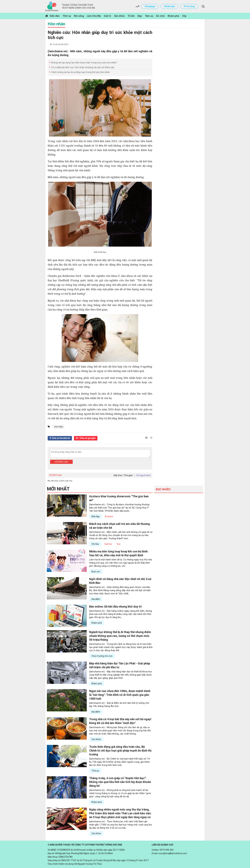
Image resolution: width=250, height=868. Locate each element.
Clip (184, 16)
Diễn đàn (55, 16)
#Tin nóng (189, 6)
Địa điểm (96, 599)
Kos (119, 544)
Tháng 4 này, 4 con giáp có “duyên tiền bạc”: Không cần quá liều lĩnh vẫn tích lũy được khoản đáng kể (120, 782)
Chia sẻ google (88, 438)
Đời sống (79, 16)
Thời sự (67, 16)
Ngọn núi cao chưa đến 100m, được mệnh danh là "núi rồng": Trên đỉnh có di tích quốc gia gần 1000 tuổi (120, 695)
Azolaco (109, 516)
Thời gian (128, 475)
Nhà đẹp (96, 516)
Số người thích (143, 475)
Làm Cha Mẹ (94, 16)
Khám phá (173, 16)
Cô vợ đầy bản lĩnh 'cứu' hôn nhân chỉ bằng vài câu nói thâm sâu (83, 67)
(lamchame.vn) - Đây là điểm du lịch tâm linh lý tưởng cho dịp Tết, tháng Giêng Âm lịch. (119, 705)
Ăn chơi (160, 16)
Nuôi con (96, 572)
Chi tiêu (95, 544)
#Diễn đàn (169, 6)
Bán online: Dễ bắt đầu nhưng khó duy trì (115, 607)
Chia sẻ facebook (61, 438)
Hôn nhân (56, 24)
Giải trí (107, 16)
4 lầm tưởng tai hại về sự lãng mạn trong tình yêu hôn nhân (80, 72)
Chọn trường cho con (102, 656)
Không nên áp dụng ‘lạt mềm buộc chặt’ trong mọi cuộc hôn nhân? (84, 63)
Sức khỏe (119, 16)
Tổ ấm (131, 16)
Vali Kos (108, 544)
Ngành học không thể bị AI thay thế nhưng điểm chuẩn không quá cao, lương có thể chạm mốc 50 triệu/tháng (120, 636)
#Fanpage (150, 6)
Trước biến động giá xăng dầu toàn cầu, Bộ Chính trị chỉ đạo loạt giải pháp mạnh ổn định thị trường (120, 751)
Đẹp (140, 16)
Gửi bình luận (61, 462)
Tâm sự (149, 16)
